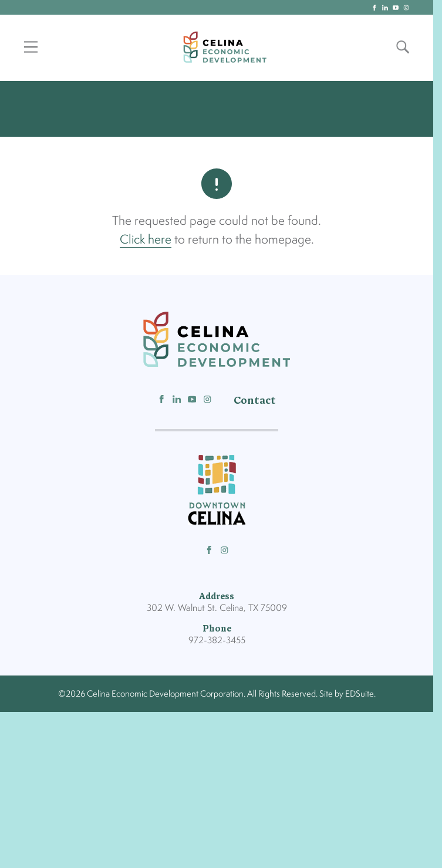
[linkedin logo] (385, 8)
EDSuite (360, 695)
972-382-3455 (217, 642)
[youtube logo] (396, 8)
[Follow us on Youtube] (192, 402)
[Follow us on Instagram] (207, 402)
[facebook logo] (374, 8)
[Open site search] (403, 48)
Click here (146, 241)
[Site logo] (225, 48)
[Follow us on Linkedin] (177, 402)
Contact (255, 402)
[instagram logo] (406, 8)
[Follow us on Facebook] (162, 402)
